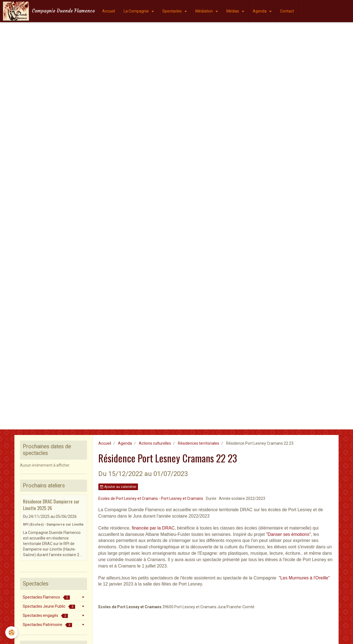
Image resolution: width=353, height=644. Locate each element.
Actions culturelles (155, 443)
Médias (233, 11)
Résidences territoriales (199, 443)
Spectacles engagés (45, 616)
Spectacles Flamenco (46, 597)
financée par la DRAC (153, 528)
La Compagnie (137, 11)
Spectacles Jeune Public (49, 606)
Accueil (109, 11)
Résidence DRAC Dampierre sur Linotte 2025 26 (51, 505)
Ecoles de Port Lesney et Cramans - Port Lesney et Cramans (151, 498)
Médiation (204, 11)
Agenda (260, 11)
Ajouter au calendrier (118, 487)
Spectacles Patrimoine (47, 625)
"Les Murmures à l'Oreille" (304, 578)
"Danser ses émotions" (288, 534)
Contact (287, 11)
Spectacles (172, 11)
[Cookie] (12, 632)
